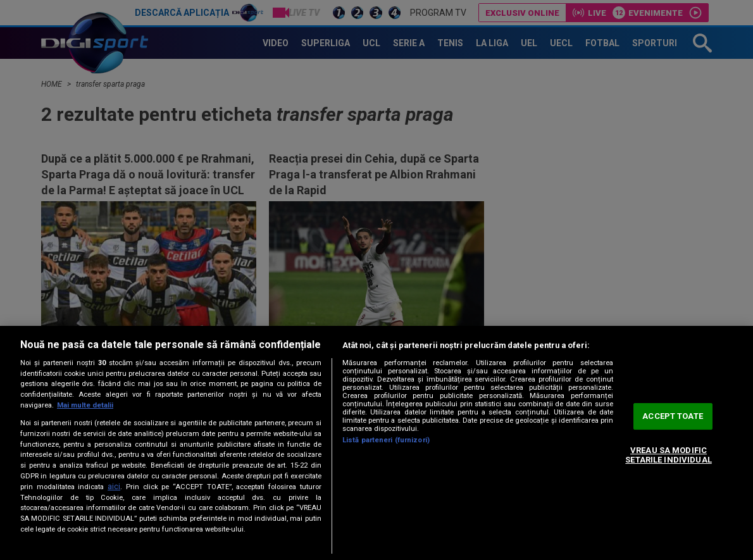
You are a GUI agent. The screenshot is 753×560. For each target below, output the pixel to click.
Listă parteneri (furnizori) (386, 440)
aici (114, 487)
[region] (376, 443)
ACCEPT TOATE (673, 416)
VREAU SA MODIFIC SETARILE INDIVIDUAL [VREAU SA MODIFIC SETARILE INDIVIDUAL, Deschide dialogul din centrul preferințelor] (668, 455)
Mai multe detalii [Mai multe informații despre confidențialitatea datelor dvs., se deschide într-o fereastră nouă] (85, 405)
